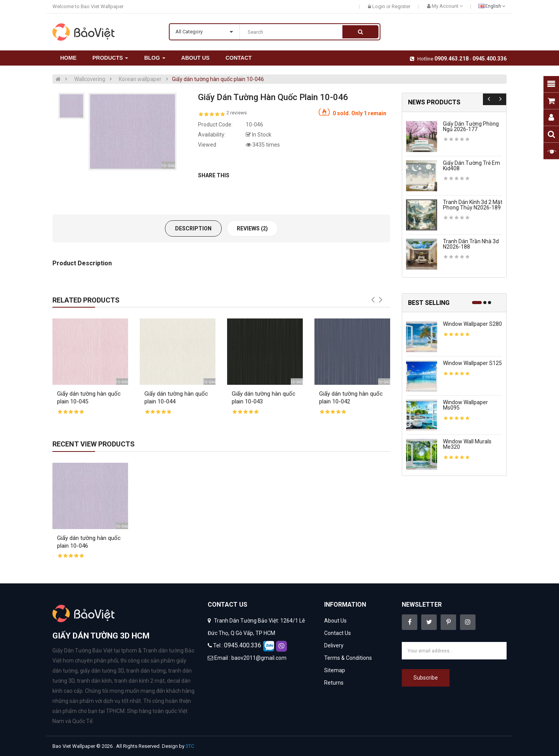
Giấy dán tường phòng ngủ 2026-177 (471, 126)
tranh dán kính (94, 681)
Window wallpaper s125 (472, 363)
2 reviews (237, 113)
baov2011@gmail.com (259, 658)
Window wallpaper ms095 (465, 405)
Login (379, 6)
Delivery (334, 645)
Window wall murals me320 (467, 444)
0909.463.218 (451, 59)
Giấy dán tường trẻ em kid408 (471, 166)
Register (401, 6)
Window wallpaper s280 (472, 324)
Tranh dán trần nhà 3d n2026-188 (471, 244)
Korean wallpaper (140, 79)
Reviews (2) (252, 228)
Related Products (86, 300)
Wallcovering (90, 79)
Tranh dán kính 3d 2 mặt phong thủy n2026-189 (473, 205)
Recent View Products (94, 444)
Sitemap (335, 670)
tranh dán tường (146, 671)
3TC (190, 746)
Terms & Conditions (348, 658)
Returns (334, 683)
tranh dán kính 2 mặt (139, 681)
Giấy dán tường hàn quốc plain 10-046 (218, 79)
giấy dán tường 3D (102, 671)
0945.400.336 (490, 59)
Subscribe (426, 678)
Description (193, 228)
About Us (335, 621)
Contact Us (338, 633)
